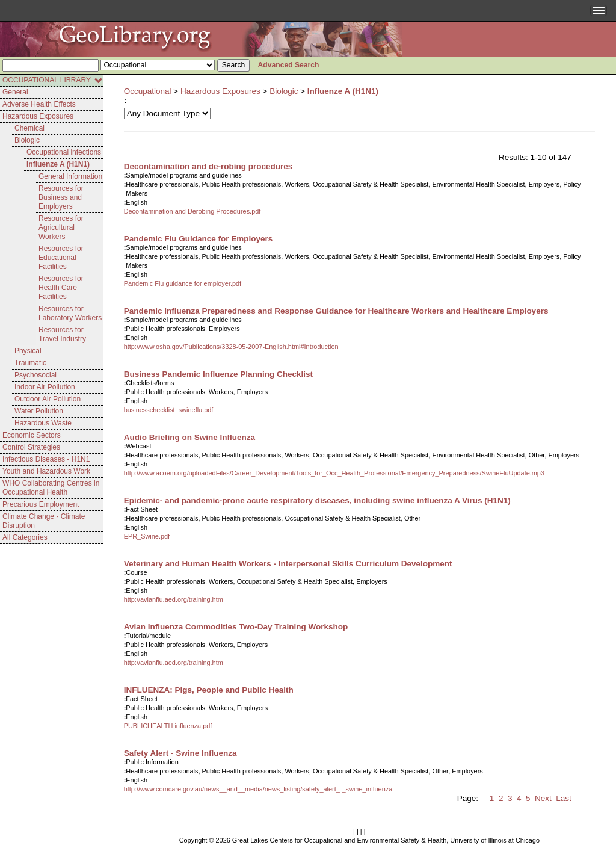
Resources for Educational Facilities (61, 258)
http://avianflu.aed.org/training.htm (174, 599)
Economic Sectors (32, 435)
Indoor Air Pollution (45, 387)
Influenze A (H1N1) (58, 164)
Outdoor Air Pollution (48, 399)
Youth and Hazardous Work (46, 471)
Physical (28, 351)
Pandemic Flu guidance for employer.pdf (183, 283)
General (15, 92)
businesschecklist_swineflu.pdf (169, 410)
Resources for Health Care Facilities (61, 288)
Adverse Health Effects (39, 104)
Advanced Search (289, 65)
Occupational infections (64, 152)
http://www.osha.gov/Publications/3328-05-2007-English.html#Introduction (231, 347)
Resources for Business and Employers (61, 197)
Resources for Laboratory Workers (70, 313)
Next (543, 798)
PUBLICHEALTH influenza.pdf (168, 726)
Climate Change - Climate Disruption (44, 521)
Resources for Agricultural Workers (61, 227)
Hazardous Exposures (38, 116)
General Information (70, 176)
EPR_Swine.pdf (147, 536)
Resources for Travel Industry (62, 334)
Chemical (29, 128)
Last (564, 798)
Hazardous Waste (43, 423)
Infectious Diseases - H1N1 (46, 459)
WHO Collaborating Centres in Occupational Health (51, 488)
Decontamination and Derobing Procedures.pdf (192, 211)
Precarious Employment (41, 504)
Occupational (148, 91)
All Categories (25, 537)
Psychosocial (35, 375)
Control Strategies (31, 447)
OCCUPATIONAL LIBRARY (53, 80)
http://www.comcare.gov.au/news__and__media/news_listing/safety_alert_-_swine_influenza (258, 789)
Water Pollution (39, 411)
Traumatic (30, 363)
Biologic (27, 140)
